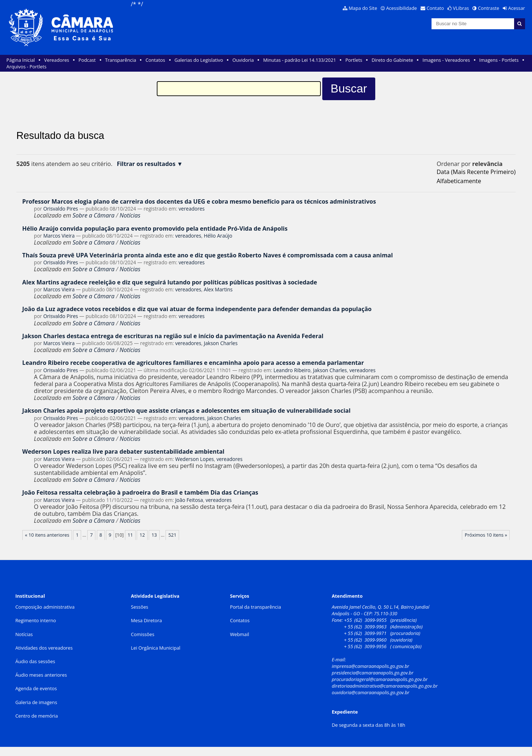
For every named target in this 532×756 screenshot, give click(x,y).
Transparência (121, 60)
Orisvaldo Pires (60, 209)
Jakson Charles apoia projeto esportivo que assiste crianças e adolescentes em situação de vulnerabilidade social (186, 411)
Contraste (489, 8)
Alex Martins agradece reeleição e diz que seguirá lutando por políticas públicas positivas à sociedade (170, 282)
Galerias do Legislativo (199, 60)
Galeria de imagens (36, 702)
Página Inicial (21, 60)
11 (130, 535)
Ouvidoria (243, 60)
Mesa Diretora (146, 620)
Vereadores (57, 60)
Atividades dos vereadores (44, 648)
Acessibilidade (402, 8)
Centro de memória (37, 716)
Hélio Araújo (218, 236)
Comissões (142, 634)
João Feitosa (189, 500)
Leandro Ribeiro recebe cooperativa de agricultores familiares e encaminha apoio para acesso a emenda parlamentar (193, 363)
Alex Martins (218, 289)
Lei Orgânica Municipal (155, 648)
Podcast (87, 60)
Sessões (139, 607)
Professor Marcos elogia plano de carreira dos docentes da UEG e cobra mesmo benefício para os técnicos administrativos (199, 201)
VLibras (461, 8)
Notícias (130, 215)
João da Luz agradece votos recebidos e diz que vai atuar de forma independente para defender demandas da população (197, 309)
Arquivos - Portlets (26, 67)
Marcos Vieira (59, 236)
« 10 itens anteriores (47, 535)
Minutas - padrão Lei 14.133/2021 (299, 60)
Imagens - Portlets (499, 60)
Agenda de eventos (36, 688)
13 (154, 535)
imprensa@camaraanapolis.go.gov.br (370, 666)
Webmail (239, 634)
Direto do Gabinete (392, 60)
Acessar (517, 8)
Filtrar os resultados (146, 164)
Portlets (354, 60)
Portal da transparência (255, 607)
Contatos (155, 60)
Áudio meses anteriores (41, 675)
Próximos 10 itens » (486, 535)
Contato (436, 8)
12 (142, 535)
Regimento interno (36, 620)
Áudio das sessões (35, 661)
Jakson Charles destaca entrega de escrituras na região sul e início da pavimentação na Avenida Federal (173, 336)
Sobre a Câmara (94, 215)
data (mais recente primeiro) (476, 172)
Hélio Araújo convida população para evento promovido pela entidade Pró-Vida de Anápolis (155, 228)
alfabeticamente (459, 181)
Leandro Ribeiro (292, 370)
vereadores (192, 209)
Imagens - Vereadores (446, 60)
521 (172, 535)
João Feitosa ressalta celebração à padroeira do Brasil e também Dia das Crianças (140, 492)
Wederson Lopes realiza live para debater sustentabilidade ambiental (123, 451)
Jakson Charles (221, 343)
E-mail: (339, 659)
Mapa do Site (363, 8)
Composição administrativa (45, 607)
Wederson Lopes (194, 459)
